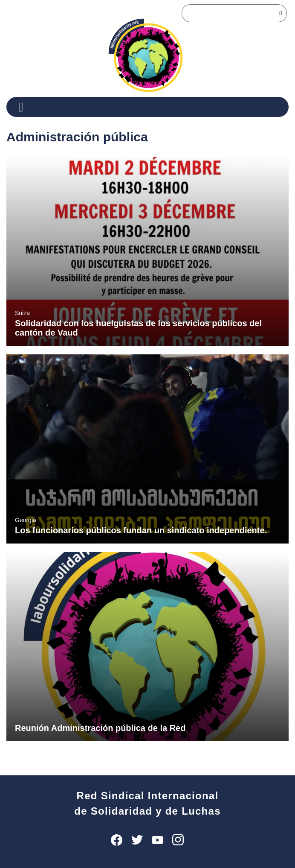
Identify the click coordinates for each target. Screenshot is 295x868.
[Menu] (24, 107)
